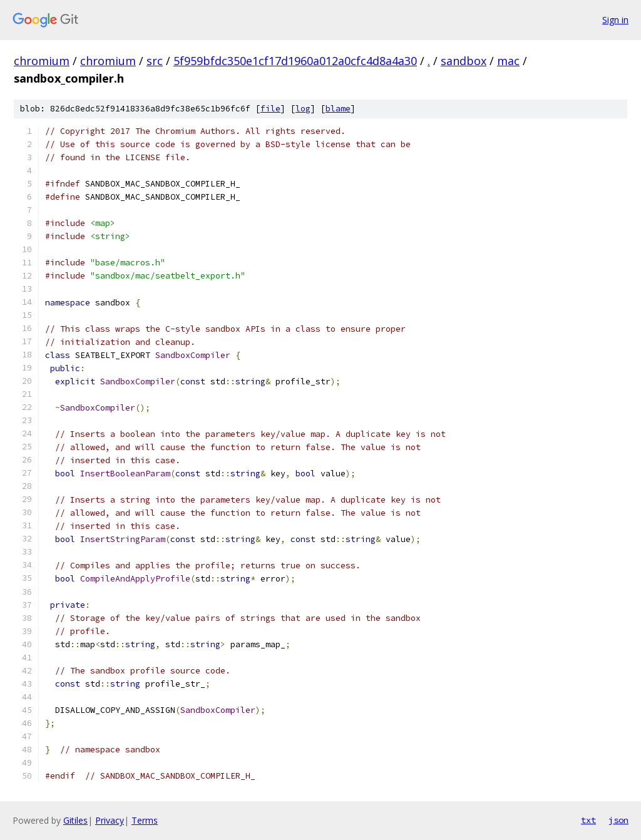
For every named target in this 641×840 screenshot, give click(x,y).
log (303, 109)
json (618, 820)
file (270, 109)
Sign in (615, 20)
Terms (145, 820)
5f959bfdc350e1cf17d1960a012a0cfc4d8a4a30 (295, 61)
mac (508, 61)
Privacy (110, 820)
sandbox (464, 61)
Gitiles (75, 820)
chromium (42, 61)
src (155, 61)
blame (338, 109)
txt (588, 820)
